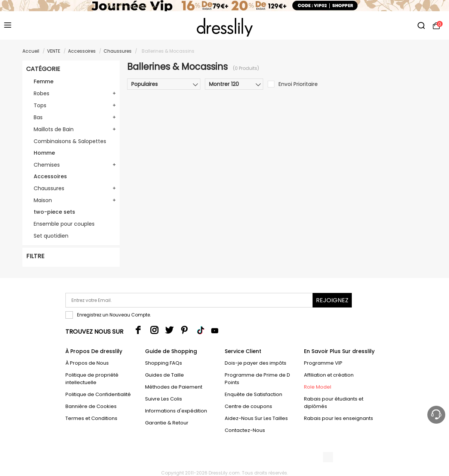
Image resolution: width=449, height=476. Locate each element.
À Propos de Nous (87, 363)
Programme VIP (323, 363)
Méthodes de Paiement (174, 387)
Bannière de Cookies (91, 406)
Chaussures (118, 51)
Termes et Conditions (91, 418)
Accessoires (82, 51)
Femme (44, 81)
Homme (44, 153)
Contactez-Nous (245, 430)
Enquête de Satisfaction (253, 394)
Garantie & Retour (167, 423)
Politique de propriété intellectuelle (92, 379)
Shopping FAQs (164, 363)
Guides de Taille (164, 375)
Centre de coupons (248, 406)
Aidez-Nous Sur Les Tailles (256, 418)
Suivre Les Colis (164, 399)
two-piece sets (54, 212)
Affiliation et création (329, 375)
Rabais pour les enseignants (339, 418)
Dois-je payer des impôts (256, 363)
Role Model (318, 387)
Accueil (31, 51)
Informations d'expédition (176, 411)
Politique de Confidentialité (98, 394)
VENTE (54, 51)
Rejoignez (332, 300)
